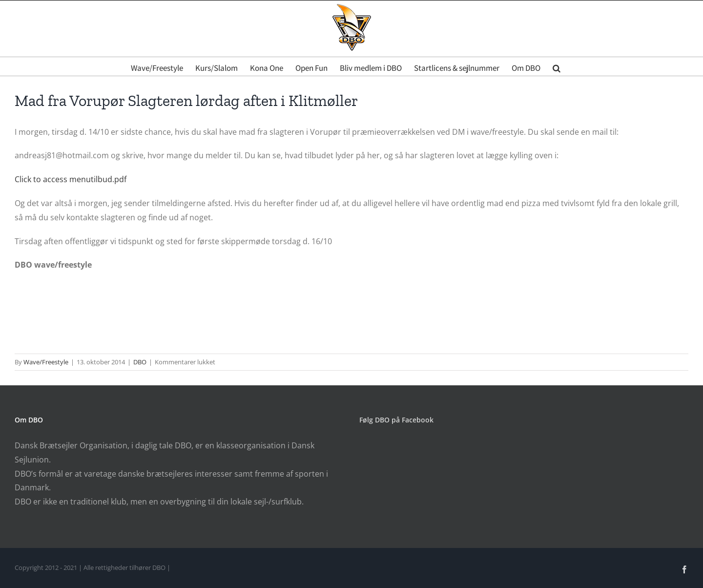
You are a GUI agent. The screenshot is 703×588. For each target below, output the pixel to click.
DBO (140, 362)
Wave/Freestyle (46, 362)
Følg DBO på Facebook (396, 420)
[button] (557, 66)
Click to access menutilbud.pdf (71, 179)
